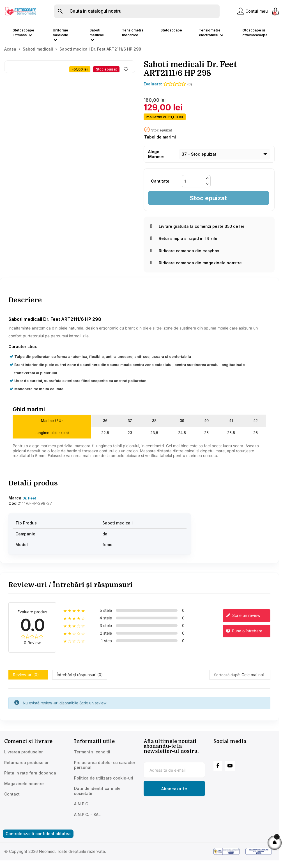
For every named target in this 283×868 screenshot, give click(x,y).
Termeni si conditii (92, 759)
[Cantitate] (193, 188)
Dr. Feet (29, 505)
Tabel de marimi (160, 144)
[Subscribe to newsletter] (174, 796)
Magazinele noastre (24, 791)
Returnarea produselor (26, 770)
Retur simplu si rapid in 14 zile (184, 246)
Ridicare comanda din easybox (185, 258)
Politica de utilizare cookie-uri (104, 785)
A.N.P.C (81, 811)
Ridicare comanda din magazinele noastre (196, 270)
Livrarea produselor (23, 759)
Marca (15, 505)
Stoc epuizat (208, 205)
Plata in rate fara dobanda (30, 780)
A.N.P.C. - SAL (87, 822)
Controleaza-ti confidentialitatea (38, 841)
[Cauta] (137, 11)
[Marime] (225, 161)
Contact (12, 801)
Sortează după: (227, 682)
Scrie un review (243, 623)
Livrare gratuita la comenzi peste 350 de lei (197, 233)
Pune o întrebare (244, 638)
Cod (12, 510)
